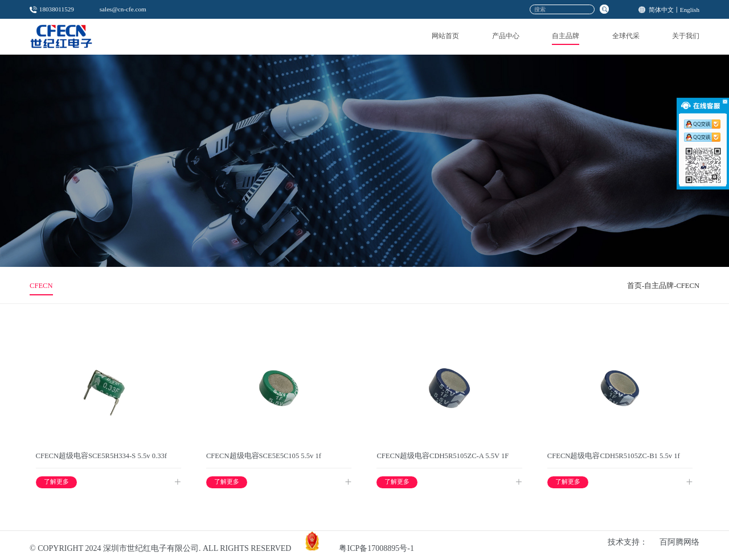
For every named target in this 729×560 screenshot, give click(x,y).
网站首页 (445, 36)
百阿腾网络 (679, 542)
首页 (634, 286)
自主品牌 (566, 36)
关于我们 (686, 36)
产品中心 (506, 36)
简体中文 (661, 10)
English (690, 10)
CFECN (41, 286)
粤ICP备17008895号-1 (376, 548)
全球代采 (626, 36)
